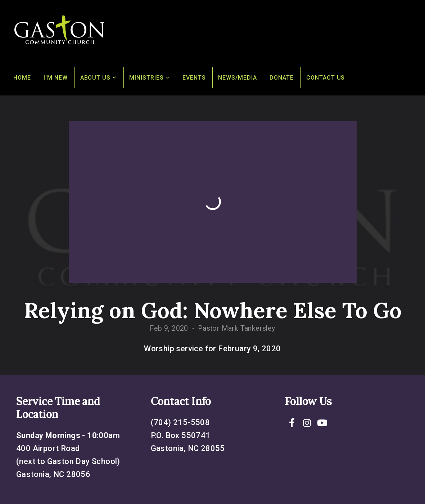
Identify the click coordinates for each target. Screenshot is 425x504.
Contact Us (326, 78)
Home (22, 78)
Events (194, 78)
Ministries (150, 78)
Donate (282, 78)
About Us (99, 78)
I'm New (56, 78)
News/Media (238, 78)
